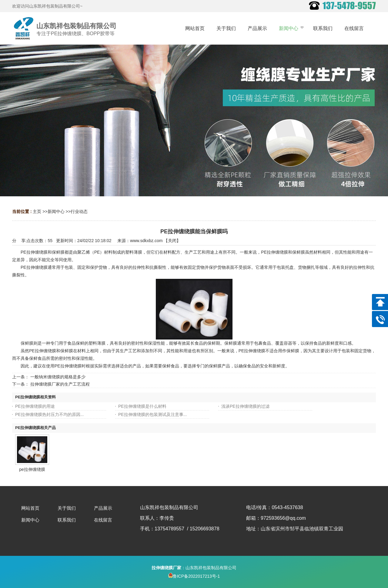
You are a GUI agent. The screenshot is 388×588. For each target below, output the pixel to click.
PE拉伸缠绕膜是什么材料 (142, 406)
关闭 (172, 241)
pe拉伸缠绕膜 (32, 469)
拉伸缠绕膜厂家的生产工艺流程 (60, 384)
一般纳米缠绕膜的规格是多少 (58, 377)
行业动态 (79, 211)
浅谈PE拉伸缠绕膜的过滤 (245, 406)
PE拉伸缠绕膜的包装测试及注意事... (152, 414)
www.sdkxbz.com (146, 241)
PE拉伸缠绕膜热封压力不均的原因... (49, 414)
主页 (37, 211)
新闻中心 (56, 211)
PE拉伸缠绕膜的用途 (35, 406)
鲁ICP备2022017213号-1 (194, 576)
